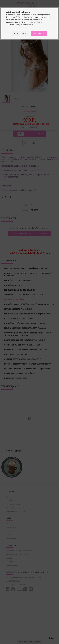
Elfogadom (39, 33)
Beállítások (20, 33)
